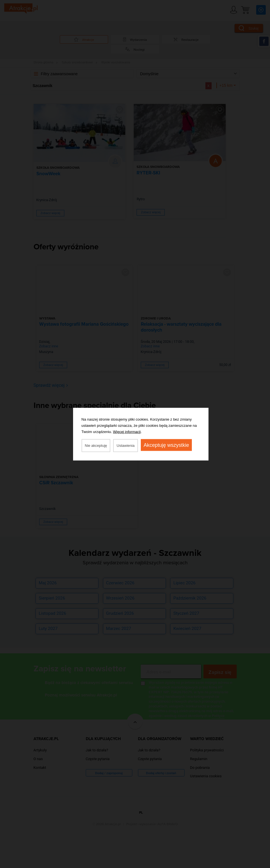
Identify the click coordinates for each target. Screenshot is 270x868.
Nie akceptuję (96, 445)
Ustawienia (126, 445)
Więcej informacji (127, 431)
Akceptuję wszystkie (166, 445)
